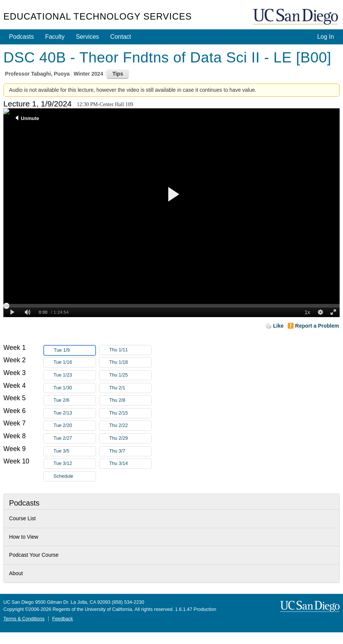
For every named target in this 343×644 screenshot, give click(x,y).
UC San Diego (296, 17)
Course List (22, 518)
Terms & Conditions (24, 619)
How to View (24, 537)
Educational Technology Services (98, 16)
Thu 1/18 (130, 362)
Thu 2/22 (130, 426)
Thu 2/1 (130, 388)
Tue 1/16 (75, 362)
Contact (121, 37)
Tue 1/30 (75, 388)
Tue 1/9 (75, 350)
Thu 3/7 (130, 451)
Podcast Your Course (34, 555)
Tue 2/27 (75, 438)
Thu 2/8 (130, 400)
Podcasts (21, 37)
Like (278, 326)
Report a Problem (317, 326)
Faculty (55, 37)
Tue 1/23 (75, 375)
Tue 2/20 (75, 426)
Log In (325, 37)
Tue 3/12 (75, 464)
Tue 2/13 (75, 413)
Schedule (63, 476)
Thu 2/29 (130, 438)
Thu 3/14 (130, 464)
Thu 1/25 (130, 375)
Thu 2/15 (130, 413)
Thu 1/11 (130, 350)
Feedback (63, 619)
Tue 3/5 (75, 451)
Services (88, 37)
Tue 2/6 (75, 400)
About (16, 573)
